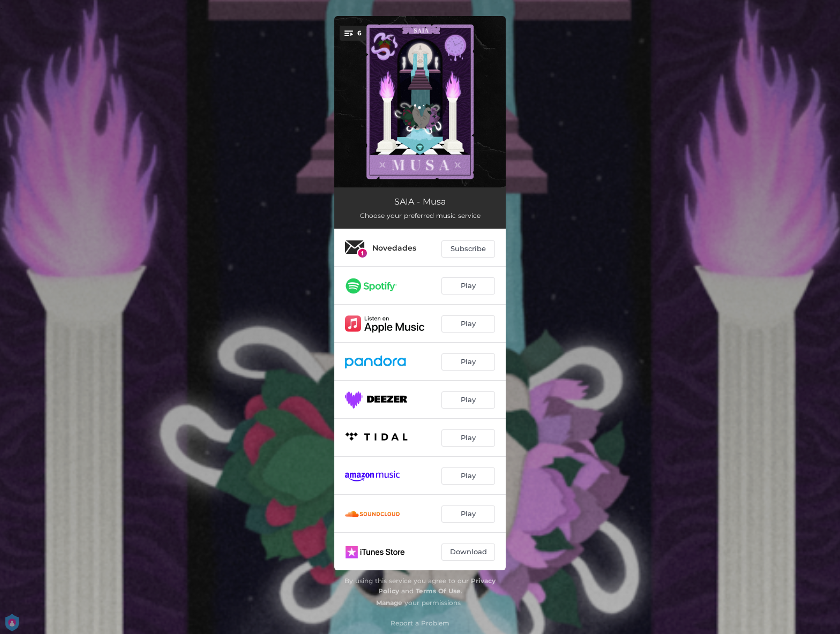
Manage (389, 603)
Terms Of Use (438, 591)
